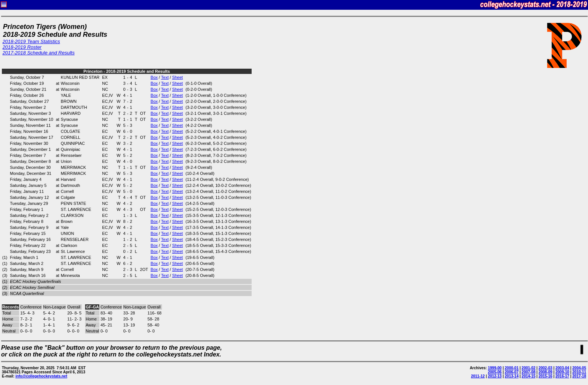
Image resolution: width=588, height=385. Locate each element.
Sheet (178, 77)
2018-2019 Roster (22, 47)
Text (165, 77)
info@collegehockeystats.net (41, 376)
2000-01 (512, 368)
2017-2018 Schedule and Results (39, 53)
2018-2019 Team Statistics (31, 41)
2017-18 (579, 376)
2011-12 (478, 376)
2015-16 (545, 376)
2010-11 (579, 372)
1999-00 (495, 368)
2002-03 (545, 368)
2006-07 (512, 372)
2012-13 (495, 376)
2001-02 (529, 368)
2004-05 (579, 368)
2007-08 (529, 372)
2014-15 (529, 376)
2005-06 (495, 372)
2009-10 (562, 372)
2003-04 (562, 368)
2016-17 (562, 376)
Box (154, 77)
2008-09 (545, 372)
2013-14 (512, 376)
